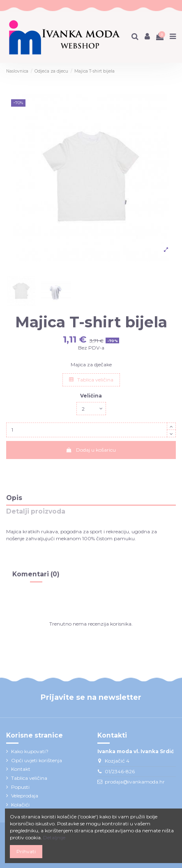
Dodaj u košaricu (91, 450)
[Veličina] (91, 409)
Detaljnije (54, 837)
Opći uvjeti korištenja (37, 760)
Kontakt (21, 769)
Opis (14, 498)
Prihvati (26, 851)
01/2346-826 (120, 771)
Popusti (20, 787)
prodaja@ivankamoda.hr (135, 782)
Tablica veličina (91, 380)
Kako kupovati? (30, 751)
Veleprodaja (25, 796)
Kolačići (20, 805)
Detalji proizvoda (36, 512)
